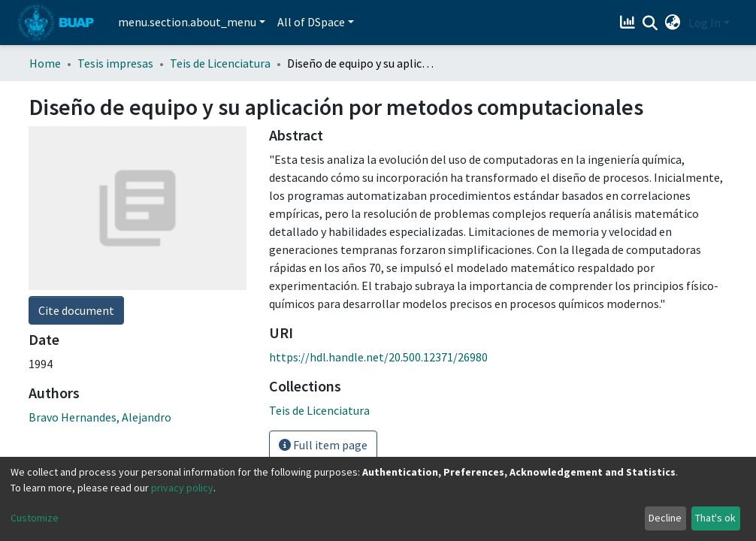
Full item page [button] (323, 445)
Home (45, 63)
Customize (35, 518)
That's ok (715, 518)
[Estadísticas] (629, 23)
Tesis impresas (115, 63)
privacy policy (182, 488)
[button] (673, 23)
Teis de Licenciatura (220, 63)
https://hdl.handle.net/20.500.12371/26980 (378, 357)
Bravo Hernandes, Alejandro (100, 417)
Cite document (76, 310)
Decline (665, 518)
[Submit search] (650, 23)
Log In (705, 23)
